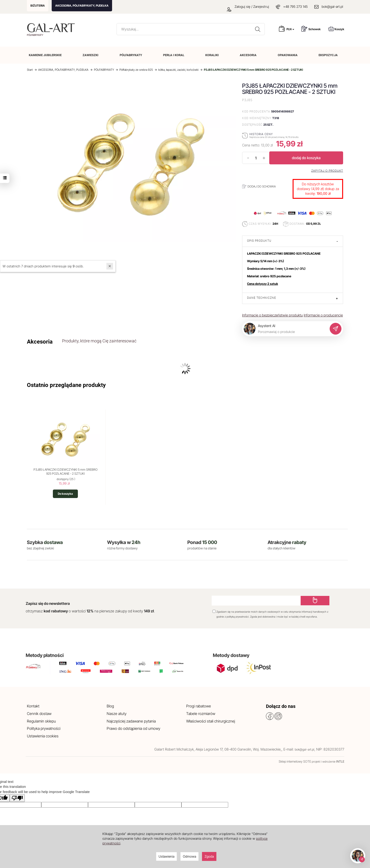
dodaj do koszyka (306, 158)
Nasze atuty (117, 714)
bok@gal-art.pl (332, 6)
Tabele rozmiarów (201, 714)
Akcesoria (40, 342)
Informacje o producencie (323, 315)
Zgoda (209, 856)
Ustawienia (166, 856)
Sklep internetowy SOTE (295, 761)
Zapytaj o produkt (327, 171)
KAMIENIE (45, 55)
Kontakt (33, 706)
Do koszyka (65, 494)
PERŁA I (174, 55)
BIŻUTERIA (38, 6)
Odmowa (189, 856)
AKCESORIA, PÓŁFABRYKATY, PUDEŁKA (82, 6)
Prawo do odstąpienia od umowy (133, 728)
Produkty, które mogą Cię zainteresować (99, 341)
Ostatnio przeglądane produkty (66, 385)
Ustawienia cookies (43, 736)
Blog (110, 706)
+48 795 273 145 (295, 6)
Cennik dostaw (39, 714)
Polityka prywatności (44, 728)
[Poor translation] (17, 798)
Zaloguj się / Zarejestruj (248, 6)
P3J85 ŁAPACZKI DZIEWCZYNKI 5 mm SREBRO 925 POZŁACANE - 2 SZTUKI (65, 472)
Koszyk (336, 29)
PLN (290, 29)
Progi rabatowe (199, 706)
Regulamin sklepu (41, 721)
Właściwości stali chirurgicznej (211, 721)
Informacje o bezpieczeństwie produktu (272, 315)
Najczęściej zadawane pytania (131, 721)
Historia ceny (261, 134)
